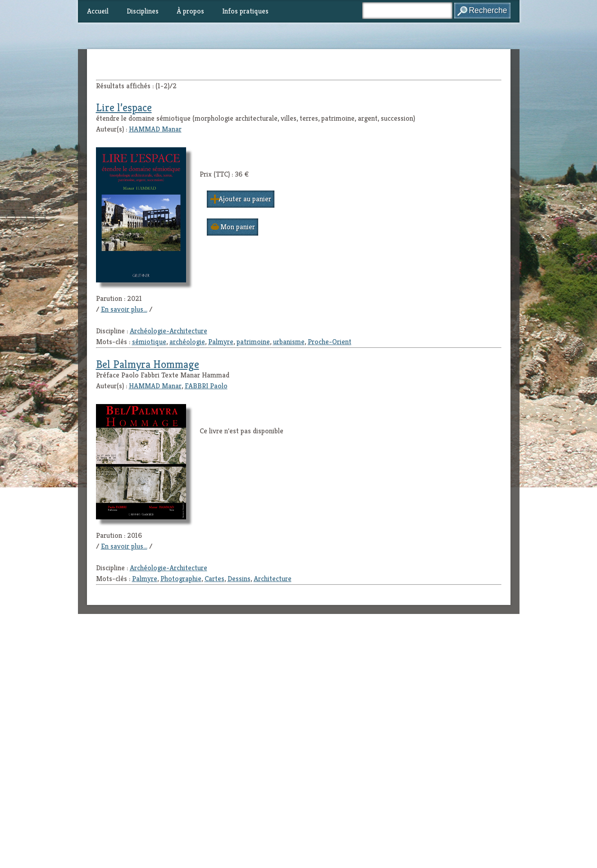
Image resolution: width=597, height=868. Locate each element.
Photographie (181, 579)
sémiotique (149, 342)
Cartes (214, 579)
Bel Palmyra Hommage (148, 364)
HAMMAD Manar (155, 129)
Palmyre (221, 342)
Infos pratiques (245, 11)
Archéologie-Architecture (169, 331)
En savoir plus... (124, 309)
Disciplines (143, 11)
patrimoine (253, 342)
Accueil (98, 11)
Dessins (239, 579)
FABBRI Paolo (206, 386)
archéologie (187, 342)
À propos (190, 11)
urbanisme (289, 342)
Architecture (273, 579)
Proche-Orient (330, 342)
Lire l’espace (124, 108)
